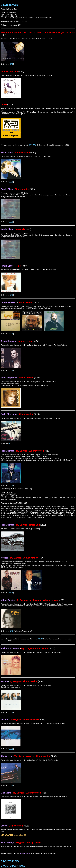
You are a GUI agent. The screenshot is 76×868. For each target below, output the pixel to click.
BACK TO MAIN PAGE (13, 866)
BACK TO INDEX (10, 861)
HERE (11, 64)
